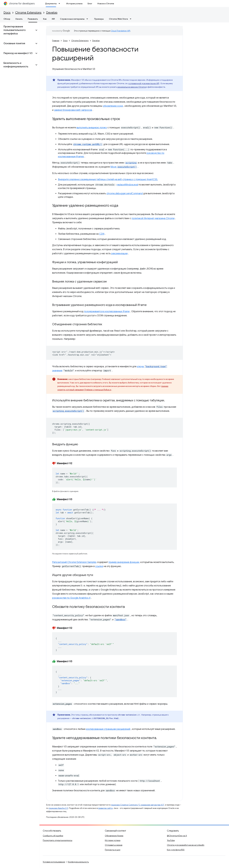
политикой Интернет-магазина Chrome (153, 218)
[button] (17, 30)
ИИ (53, 19)
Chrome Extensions (28, 13)
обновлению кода (113, 106)
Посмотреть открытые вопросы (58, 840)
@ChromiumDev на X (177, 836)
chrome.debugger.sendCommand (125, 194)
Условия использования (54, 862)
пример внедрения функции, (124, 562)
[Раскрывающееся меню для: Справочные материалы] (88, 19)
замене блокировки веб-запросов (73, 110)
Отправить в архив (114, 845)
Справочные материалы (72, 19)
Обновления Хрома (114, 836)
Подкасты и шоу (113, 850)
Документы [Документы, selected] (51, 4)
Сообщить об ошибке (53, 836)
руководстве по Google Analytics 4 (71, 598)
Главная (56, 41)
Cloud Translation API (120, 31)
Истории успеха (74, 4)
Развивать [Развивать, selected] (33, 19)
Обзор (7, 19)
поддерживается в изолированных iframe (107, 311)
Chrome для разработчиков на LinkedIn (186, 845)
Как (45, 19)
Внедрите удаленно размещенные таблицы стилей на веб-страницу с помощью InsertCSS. (108, 179)
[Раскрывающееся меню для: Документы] (60, 4)
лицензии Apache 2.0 (58, 808)
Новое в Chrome (106, 4)
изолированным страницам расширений (108, 729)
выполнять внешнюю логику (92, 128)
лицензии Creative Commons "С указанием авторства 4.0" (138, 805)
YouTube (171, 840)
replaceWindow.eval (127, 185)
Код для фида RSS (176, 850)
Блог (90, 4)
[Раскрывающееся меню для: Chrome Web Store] (131, 19)
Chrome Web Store (118, 19)
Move (124, 167)
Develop (52, 13)
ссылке (99, 566)
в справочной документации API (144, 83)
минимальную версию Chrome (132, 87)
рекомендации (119, 254)
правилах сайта (105, 808)
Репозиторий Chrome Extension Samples (74, 562)
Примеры (99, 19)
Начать (19, 19)
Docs (7, 13)
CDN (102, 234)
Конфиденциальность (78, 862)
